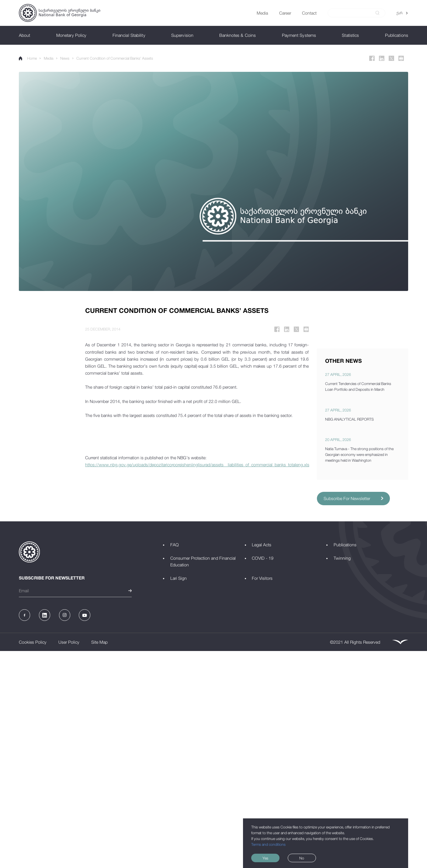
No (302, 858)
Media (49, 58)
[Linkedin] (382, 58)
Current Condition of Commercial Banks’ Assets (115, 58)
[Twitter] (391, 58)
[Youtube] (84, 615)
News (65, 58)
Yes (265, 858)
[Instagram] (65, 615)
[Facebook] (372, 58)
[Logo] (60, 13)
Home (28, 58)
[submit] (377, 13)
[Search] (353, 13)
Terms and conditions (268, 844)
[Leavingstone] (400, 642)
